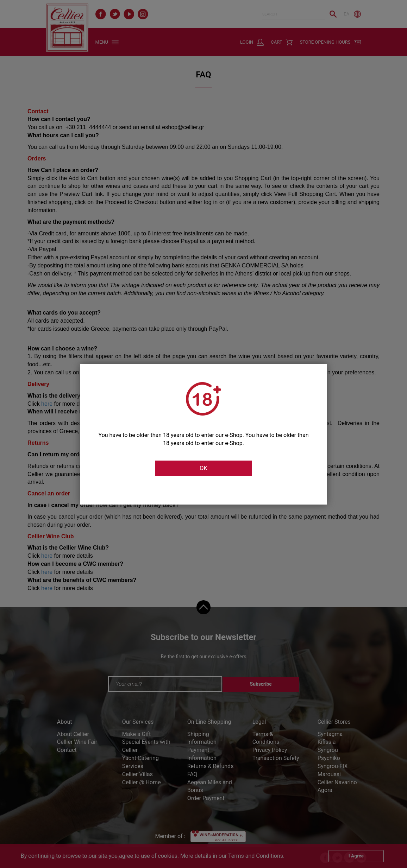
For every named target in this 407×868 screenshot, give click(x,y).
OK (203, 468)
